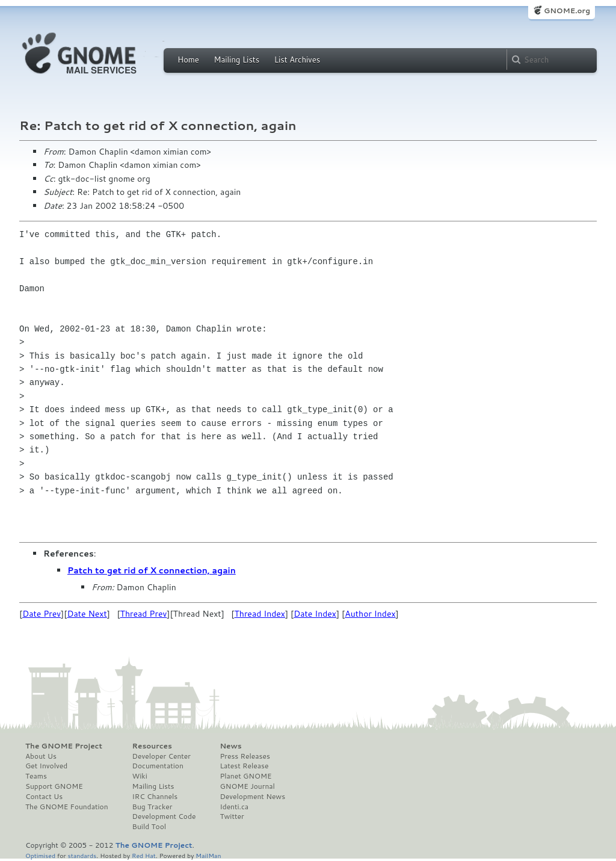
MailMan (208, 855)
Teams (36, 776)
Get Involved (46, 766)
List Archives (297, 60)
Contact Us (44, 797)
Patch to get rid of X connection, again (152, 570)
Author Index (370, 614)
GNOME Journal (247, 786)
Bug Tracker (152, 807)
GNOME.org (567, 11)
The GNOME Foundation (67, 807)
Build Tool (149, 827)
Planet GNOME (245, 776)
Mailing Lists (236, 60)
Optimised (40, 855)
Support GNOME (54, 786)
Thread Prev (144, 614)
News (230, 746)
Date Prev (42, 614)
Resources (152, 746)
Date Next (87, 614)
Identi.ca (234, 807)
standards (82, 855)
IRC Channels (155, 797)
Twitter (232, 816)
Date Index (315, 614)
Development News (252, 797)
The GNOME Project (64, 746)
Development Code (164, 816)
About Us (41, 756)
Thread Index (260, 614)
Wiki (140, 776)
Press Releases (245, 756)
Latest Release (244, 766)
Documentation (158, 766)
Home (188, 60)
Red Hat (144, 855)
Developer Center (162, 756)
